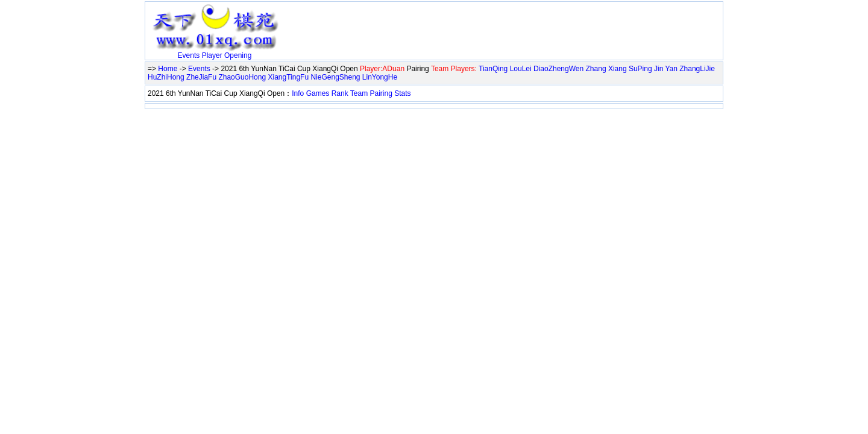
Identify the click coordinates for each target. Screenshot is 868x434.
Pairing (381, 93)
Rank (340, 93)
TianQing (493, 69)
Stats (402, 93)
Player (212, 55)
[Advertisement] (425, 22)
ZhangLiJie (697, 69)
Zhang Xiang (606, 69)
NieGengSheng (335, 77)
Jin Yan (666, 69)
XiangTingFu (289, 77)
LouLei (521, 69)
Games (318, 93)
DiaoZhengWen (558, 69)
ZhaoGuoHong (242, 77)
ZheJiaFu (201, 77)
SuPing (640, 69)
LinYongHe (380, 77)
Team (359, 93)
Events (189, 55)
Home (168, 69)
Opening (238, 55)
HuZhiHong (166, 77)
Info (298, 93)
